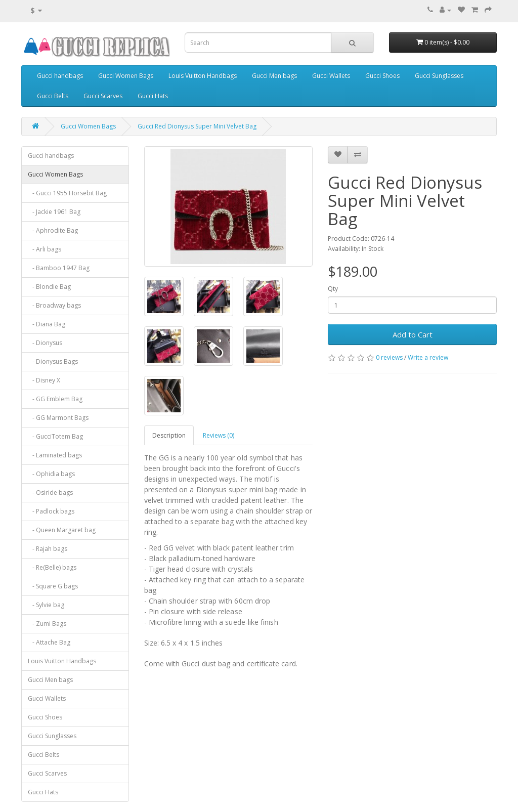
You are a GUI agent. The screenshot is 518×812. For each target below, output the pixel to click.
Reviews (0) (219, 435)
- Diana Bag (47, 324)
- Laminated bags (55, 455)
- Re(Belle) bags (52, 567)
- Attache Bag (49, 642)
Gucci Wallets (331, 76)
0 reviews (389, 357)
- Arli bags (45, 249)
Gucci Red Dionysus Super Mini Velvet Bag (197, 126)
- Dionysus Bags (53, 361)
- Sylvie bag (46, 605)
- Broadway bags (54, 305)
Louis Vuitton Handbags (203, 76)
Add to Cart (413, 334)
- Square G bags (53, 586)
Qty (333, 289)
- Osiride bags (50, 493)
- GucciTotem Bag (55, 436)
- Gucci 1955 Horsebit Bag (67, 193)
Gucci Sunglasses (439, 76)
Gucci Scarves (103, 96)
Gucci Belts (53, 96)
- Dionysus (45, 343)
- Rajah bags (48, 549)
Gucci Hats (153, 96)
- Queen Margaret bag (62, 530)
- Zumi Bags (47, 624)
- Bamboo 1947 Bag (59, 268)
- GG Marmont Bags (58, 418)
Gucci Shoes (382, 76)
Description (169, 435)
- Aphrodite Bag (53, 230)
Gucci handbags (60, 76)
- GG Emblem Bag (55, 399)
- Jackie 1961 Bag (54, 212)
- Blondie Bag (49, 287)
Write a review (428, 357)
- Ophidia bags (51, 474)
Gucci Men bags (274, 76)
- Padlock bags (51, 511)
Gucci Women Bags (126, 76)
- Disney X (44, 380)
